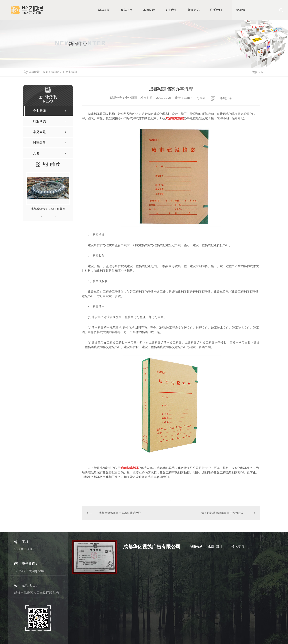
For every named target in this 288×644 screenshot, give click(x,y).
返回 (258, 72)
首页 (45, 72)
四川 (219, 547)
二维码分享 (224, 98)
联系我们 (216, 10)
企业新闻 (71, 72)
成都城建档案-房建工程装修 (48, 209)
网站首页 (104, 10)
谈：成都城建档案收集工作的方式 (222, 513)
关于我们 (171, 10)
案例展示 (149, 10)
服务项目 (126, 10)
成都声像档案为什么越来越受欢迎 (120, 513)
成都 (211, 547)
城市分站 (196, 547)
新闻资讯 (194, 10)
